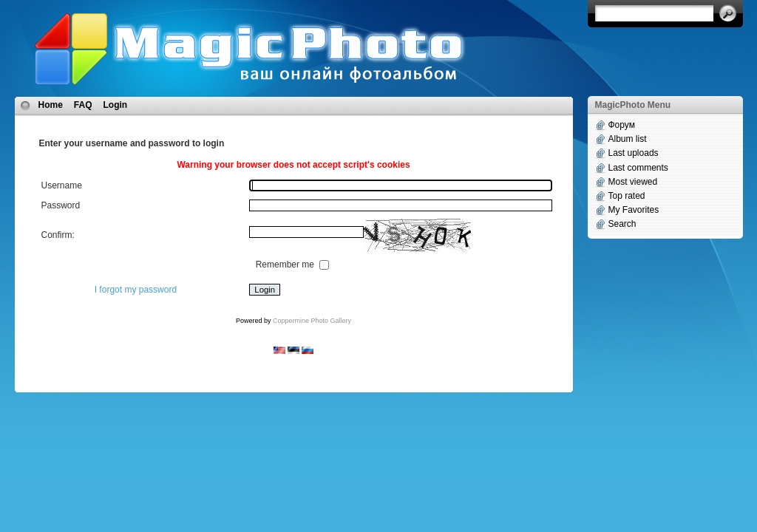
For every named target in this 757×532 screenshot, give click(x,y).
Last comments (638, 168)
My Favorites (634, 210)
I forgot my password (136, 290)
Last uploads (634, 153)
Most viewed (633, 182)
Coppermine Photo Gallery (312, 321)
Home (51, 105)
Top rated (627, 196)
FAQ (83, 105)
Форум (622, 125)
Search (622, 224)
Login (116, 105)
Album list (628, 139)
